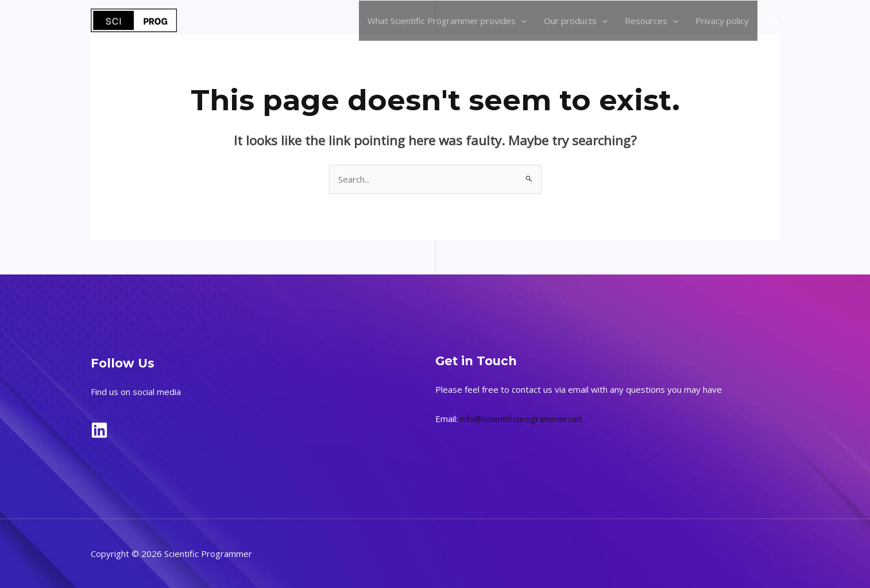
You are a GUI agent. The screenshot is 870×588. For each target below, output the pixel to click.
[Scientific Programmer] (134, 20)
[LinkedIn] (99, 430)
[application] (521, 21)
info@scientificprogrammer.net (521, 419)
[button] (774, 21)
